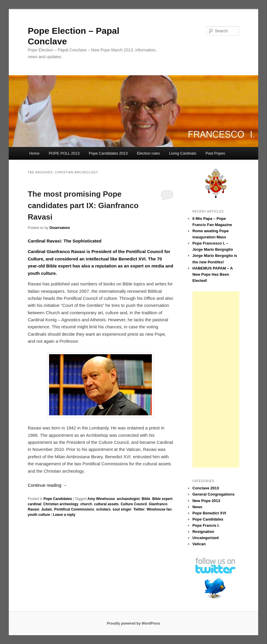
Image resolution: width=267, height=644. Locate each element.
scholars (103, 509)
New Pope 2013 (206, 501)
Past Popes (215, 153)
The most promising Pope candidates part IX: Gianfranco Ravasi (83, 205)
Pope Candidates (58, 499)
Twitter (139, 509)
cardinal (35, 504)
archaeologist (128, 499)
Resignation (203, 532)
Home (35, 153)
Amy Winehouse (101, 499)
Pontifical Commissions (74, 509)
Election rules (148, 153)
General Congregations (214, 494)
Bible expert (162, 499)
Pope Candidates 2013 (108, 153)
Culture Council (134, 504)
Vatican (199, 544)
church (86, 504)
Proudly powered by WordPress (133, 623)
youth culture (39, 515)
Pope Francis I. (206, 525)
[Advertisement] (216, 379)
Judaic (47, 509)
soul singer (122, 509)
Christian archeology (61, 504)
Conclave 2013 (206, 488)
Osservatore (60, 228)
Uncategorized (206, 538)
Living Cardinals (183, 153)
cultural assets (106, 504)
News (197, 507)
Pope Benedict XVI (209, 513)
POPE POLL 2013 (64, 153)
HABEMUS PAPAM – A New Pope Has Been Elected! (213, 274)
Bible (146, 499)
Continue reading (47, 485)
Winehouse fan (159, 509)
